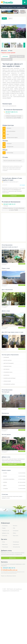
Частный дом (6, 392)
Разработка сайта (6, 531)
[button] (22, 31)
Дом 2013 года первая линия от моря (13, 332)
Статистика (5, 536)
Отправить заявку (12, 464)
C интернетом (6, 375)
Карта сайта (16, 536)
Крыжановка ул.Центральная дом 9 (11, 182)
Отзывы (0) (20, 56)
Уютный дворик (6, 434)
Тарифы (4, 528)
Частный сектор (16, 547)
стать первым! (19, 161)
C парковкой (6, 357)
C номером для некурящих (9, 378)
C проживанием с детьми (9, 384)
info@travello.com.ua (10, 570)
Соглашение (16, 531)
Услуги (13, 56)
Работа (15, 533)
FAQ (14, 528)
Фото (4, 18)
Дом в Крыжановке (7, 290)
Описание (5, 56)
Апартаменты (16, 544)
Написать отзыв (7, 59)
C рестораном (6, 369)
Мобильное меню (25, 2)
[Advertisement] (13, 227)
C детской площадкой (8, 363)
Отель (4, 542)
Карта (10, 18)
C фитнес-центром (7, 360)
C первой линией (7, 381)
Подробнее (22, 264)
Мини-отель (5, 544)
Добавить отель (6, 533)
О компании (5, 526)
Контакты (15, 526)
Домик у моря (6, 311)
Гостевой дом (16, 542)
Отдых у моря (6, 268)
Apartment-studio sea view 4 (10, 247)
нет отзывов (22, 185)
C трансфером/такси (8, 372)
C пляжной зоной (7, 366)
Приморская (5, 413)
